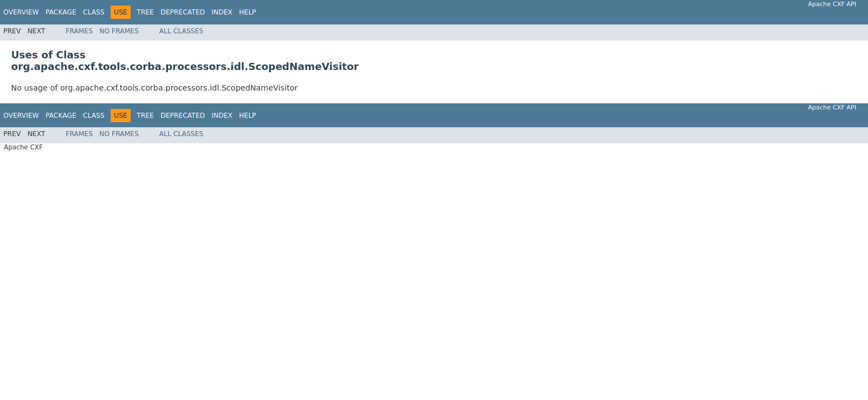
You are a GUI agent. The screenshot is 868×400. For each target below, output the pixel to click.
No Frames (119, 31)
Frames (79, 31)
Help (248, 12)
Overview (21, 12)
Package (61, 12)
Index (222, 12)
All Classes (181, 31)
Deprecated (183, 12)
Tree (145, 12)
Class (94, 12)
